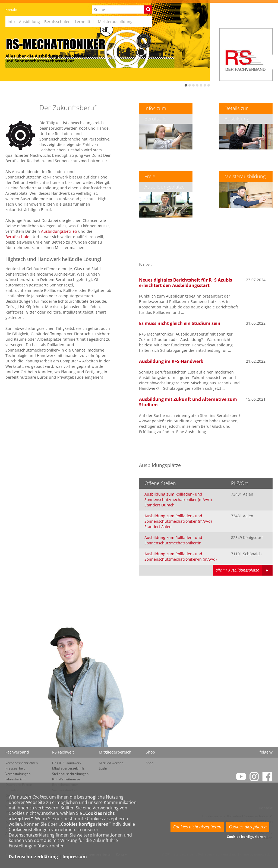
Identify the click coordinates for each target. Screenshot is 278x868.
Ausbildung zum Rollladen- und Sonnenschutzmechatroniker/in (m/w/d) (181, 556)
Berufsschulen (57, 22)
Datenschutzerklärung (33, 857)
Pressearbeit (15, 768)
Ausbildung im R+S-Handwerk (171, 361)
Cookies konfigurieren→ (248, 837)
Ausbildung (29, 22)
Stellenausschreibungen (70, 774)
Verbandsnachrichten (22, 763)
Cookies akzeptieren (248, 827)
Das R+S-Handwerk (67, 763)
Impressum (75, 857)
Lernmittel (84, 22)
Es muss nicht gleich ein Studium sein (180, 323)
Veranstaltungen (18, 774)
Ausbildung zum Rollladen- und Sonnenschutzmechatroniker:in (173, 540)
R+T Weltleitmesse (66, 779)
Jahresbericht (15, 779)
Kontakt (11, 10)
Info (11, 22)
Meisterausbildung (115, 22)
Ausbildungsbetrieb (59, 231)
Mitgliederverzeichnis (68, 768)
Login (103, 768)
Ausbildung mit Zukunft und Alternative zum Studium (188, 402)
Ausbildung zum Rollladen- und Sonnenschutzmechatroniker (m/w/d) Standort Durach (178, 500)
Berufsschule (17, 237)
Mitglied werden (111, 763)
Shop (150, 763)
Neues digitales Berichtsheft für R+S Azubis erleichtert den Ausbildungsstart (186, 283)
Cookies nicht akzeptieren (197, 827)
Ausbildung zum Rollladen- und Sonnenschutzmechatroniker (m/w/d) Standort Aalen (178, 521)
